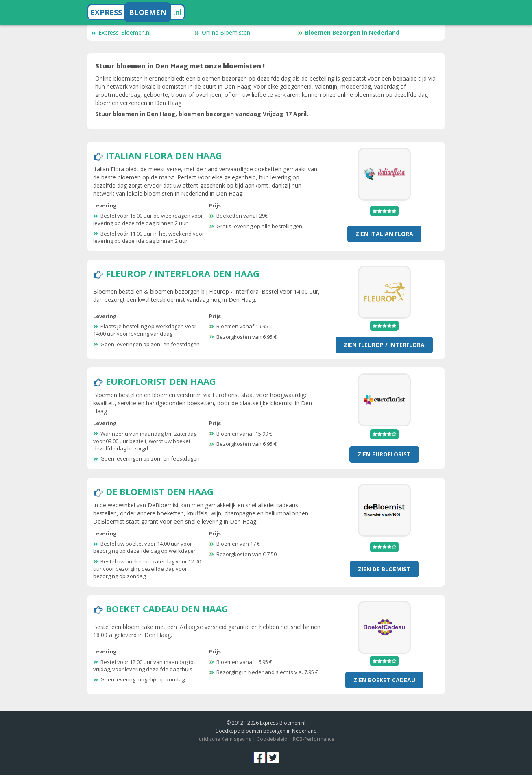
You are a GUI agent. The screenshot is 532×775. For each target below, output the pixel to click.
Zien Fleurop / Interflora (384, 345)
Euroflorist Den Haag (161, 381)
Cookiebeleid (272, 739)
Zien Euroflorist (384, 454)
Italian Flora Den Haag (164, 155)
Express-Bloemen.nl (121, 32)
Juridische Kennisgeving (225, 739)
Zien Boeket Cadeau (384, 680)
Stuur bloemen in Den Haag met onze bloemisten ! (180, 66)
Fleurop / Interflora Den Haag (183, 273)
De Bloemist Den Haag (160, 491)
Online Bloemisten (222, 32)
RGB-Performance (314, 739)
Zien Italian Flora (384, 234)
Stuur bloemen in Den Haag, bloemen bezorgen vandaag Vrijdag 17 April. (202, 114)
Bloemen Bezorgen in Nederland (349, 32)
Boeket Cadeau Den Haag (167, 609)
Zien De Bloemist (384, 569)
